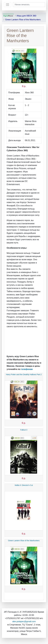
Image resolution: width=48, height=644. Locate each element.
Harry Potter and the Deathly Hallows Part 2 (24, 374)
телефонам (27, 369)
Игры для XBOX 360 (26, 16)
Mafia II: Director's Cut (24, 485)
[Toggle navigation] (8, 5)
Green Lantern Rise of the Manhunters (23, 20)
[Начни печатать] (29, 5)
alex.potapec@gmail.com (24, 621)
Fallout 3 (24, 430)
